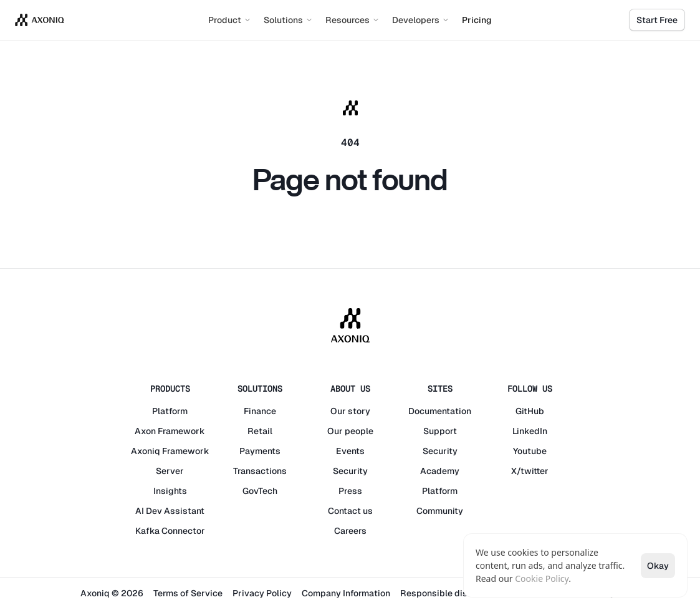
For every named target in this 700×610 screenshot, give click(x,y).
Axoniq (146, 451)
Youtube (530, 451)
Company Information (346, 593)
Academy (440, 471)
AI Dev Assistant (170, 511)
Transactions (260, 471)
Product (230, 20)
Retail (260, 431)
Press (350, 491)
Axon (145, 431)
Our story (350, 411)
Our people (350, 431)
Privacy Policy (262, 593)
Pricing (477, 20)
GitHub (530, 411)
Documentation (440, 411)
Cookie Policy (542, 579)
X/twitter (530, 471)
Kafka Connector (170, 531)
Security (350, 471)
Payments (260, 451)
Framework (181, 431)
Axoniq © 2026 (112, 593)
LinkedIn (530, 431)
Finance (260, 411)
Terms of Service (188, 593)
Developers (421, 20)
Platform (170, 411)
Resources (352, 20)
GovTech (260, 491)
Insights (170, 491)
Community (440, 511)
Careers (350, 531)
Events (350, 451)
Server (170, 471)
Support (440, 431)
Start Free (657, 20)
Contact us (350, 511)
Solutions (288, 20)
